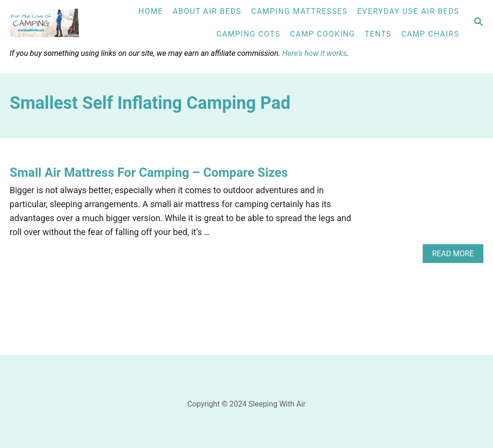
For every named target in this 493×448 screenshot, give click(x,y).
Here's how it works (314, 53)
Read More (456, 256)
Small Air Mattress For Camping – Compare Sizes (149, 172)
